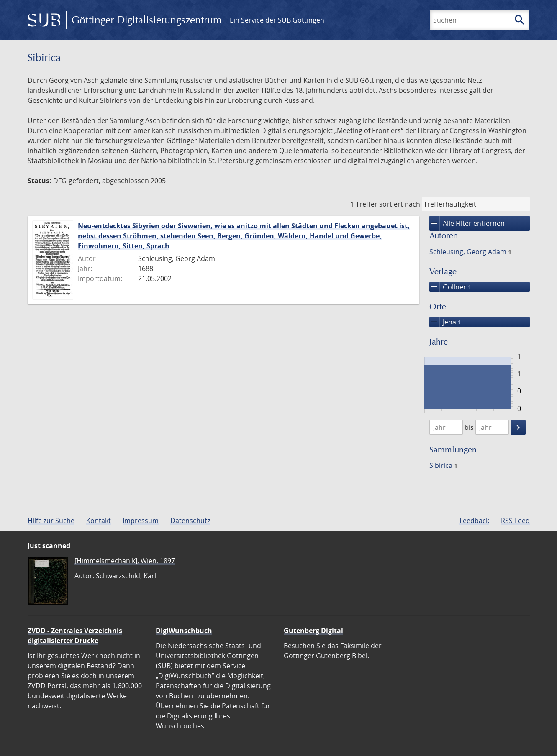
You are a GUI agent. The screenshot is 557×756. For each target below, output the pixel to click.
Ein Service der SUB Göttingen (277, 20)
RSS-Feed (515, 521)
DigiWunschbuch (184, 631)
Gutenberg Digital (313, 631)
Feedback (474, 521)
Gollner (450, 287)
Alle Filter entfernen (467, 223)
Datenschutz (190, 521)
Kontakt (99, 521)
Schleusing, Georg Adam (470, 252)
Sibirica (443, 465)
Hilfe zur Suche (51, 521)
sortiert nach (400, 204)
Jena (445, 322)
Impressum (141, 521)
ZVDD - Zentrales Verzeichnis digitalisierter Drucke (75, 636)
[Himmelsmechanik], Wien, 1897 (125, 561)
